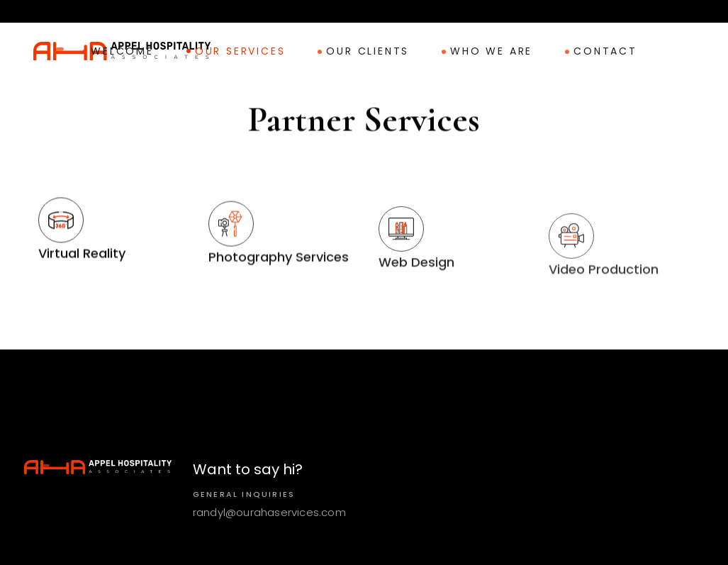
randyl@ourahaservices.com (269, 512)
